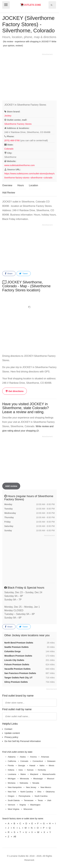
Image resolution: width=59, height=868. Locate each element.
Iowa (21, 770)
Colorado (9, 149)
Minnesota (24, 779)
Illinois (52, 765)
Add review (11, 486)
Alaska (23, 757)
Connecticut (38, 761)
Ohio (39, 792)
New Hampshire (15, 787)
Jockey (8, 116)
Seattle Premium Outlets (16, 647)
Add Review (9, 193)
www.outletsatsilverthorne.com (20, 165)
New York (12, 792)
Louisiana (12, 774)
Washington (35, 805)
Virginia (23, 805)
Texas (40, 800)
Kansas (30, 770)
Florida (11, 765)
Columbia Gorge (13, 651)
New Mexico (46, 787)
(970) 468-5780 (12, 140)
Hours (21, 185)
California (12, 761)
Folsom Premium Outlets (17, 664)
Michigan (12, 779)
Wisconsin (28, 809)
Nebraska (24, 783)
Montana (12, 783)
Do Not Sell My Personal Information (23, 741)
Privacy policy (11, 737)
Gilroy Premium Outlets (16, 682)
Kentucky (42, 770)
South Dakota (14, 800)
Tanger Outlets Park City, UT (18, 678)
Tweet (23, 274)
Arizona (33, 757)
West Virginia (13, 809)
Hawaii (32, 765)
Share (9, 274)
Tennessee (29, 800)
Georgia (22, 765)
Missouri (51, 779)
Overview (7, 185)
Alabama (12, 757)
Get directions (15, 391)
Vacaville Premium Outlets (17, 669)
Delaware (51, 761)
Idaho (42, 765)
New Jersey (31, 787)
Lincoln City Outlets (14, 660)
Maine (23, 774)
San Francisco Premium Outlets (20, 673)
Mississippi (38, 779)
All (15, 836)
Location (33, 185)
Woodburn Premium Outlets (18, 656)
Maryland (34, 774)
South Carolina (41, 796)
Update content (12, 733)
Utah (49, 800)
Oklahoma (50, 792)
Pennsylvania (24, 796)
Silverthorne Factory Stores (18, 124)
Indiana (11, 770)
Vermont (11, 805)
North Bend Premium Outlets (19, 643)
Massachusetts (49, 774)
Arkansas (45, 757)
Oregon (11, 796)
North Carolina (27, 792)
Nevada (36, 783)
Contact (8, 729)
